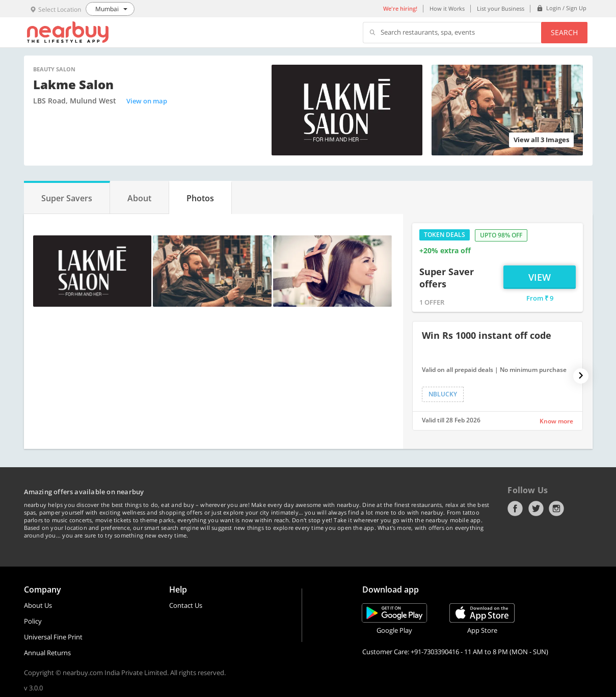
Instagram (556, 508)
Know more (556, 421)
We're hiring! (400, 8)
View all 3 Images (541, 140)
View (540, 277)
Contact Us (186, 605)
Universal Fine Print (53, 637)
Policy (33, 621)
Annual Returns (47, 653)
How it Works (447, 8)
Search (564, 32)
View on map (147, 101)
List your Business (501, 8)
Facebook (515, 508)
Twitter (536, 508)
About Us (38, 605)
